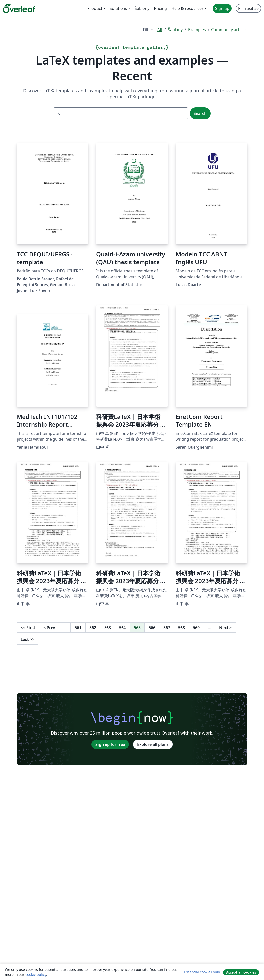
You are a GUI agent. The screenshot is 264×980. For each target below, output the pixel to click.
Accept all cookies (241, 972)
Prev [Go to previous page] (49, 628)
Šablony (175, 30)
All (160, 30)
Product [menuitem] (95, 8)
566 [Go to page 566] (152, 628)
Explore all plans (153, 744)
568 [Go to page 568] (182, 628)
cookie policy (36, 974)
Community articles (229, 30)
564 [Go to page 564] (122, 628)
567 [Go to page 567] (167, 628)
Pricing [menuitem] (160, 8)
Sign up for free (110, 744)
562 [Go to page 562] (93, 628)
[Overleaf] (19, 8)
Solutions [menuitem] (118, 8)
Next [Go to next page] (225, 628)
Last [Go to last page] (27, 639)
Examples (197, 30)
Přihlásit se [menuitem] (248, 8)
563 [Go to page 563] (108, 628)
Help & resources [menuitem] (187, 8)
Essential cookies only (202, 972)
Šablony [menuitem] (142, 8)
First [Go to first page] (28, 628)
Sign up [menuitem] (222, 8)
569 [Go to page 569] (196, 628)
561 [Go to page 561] (78, 628)
